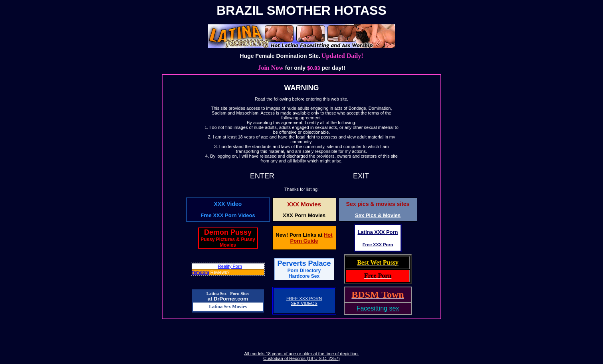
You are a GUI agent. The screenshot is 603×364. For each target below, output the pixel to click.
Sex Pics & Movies (378, 215)
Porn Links (303, 235)
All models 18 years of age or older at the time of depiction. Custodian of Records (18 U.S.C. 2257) (302, 356)
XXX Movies (304, 204)
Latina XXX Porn (378, 232)
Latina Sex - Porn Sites (228, 293)
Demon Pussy (228, 232)
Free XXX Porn (378, 245)
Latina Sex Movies (228, 307)
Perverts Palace (304, 266)
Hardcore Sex (304, 276)
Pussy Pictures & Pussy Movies (228, 242)
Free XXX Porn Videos (228, 215)
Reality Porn (230, 266)
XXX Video (228, 204)
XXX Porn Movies (304, 215)
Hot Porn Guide (311, 238)
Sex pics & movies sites (378, 204)
